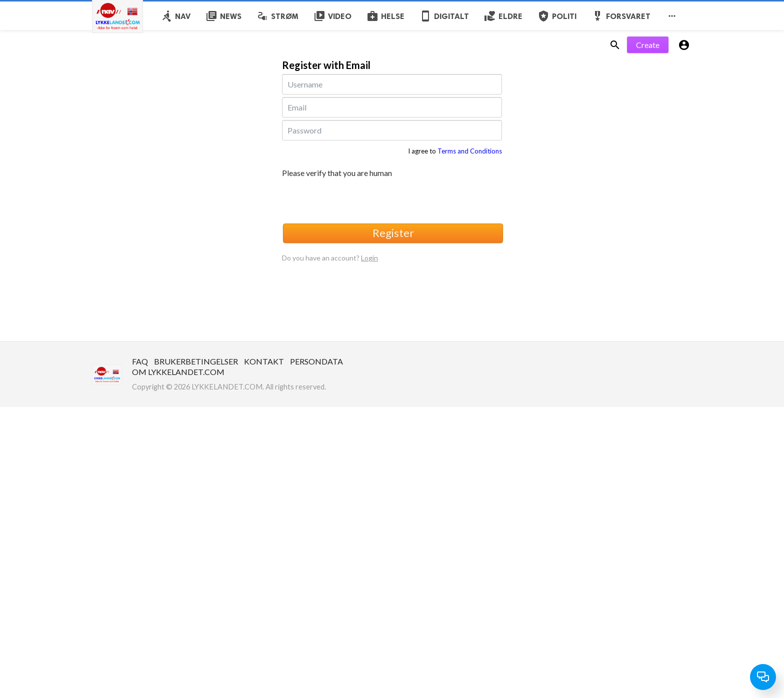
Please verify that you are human (337, 173)
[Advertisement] (300, 477)
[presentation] (358, 199)
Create (648, 45)
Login (369, 258)
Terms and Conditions (470, 151)
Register (393, 233)
